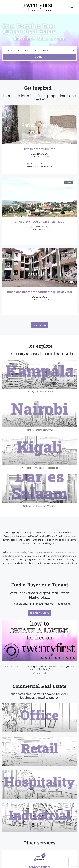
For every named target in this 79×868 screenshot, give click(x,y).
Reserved (68, 183)
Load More (40, 325)
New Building (67, 253)
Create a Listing (40, 613)
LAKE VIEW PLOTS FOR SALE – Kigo (40, 222)
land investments (14, 556)
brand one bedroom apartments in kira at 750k (39, 292)
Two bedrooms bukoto (39, 149)
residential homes (41, 552)
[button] (39, 641)
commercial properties (63, 552)
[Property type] (30, 50)
